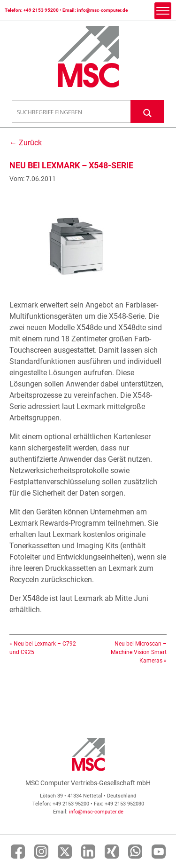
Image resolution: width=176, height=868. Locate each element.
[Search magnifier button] (147, 111)
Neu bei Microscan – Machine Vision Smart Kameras (139, 652)
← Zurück (26, 143)
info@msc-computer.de (102, 10)
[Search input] (72, 112)
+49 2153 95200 (41, 10)
